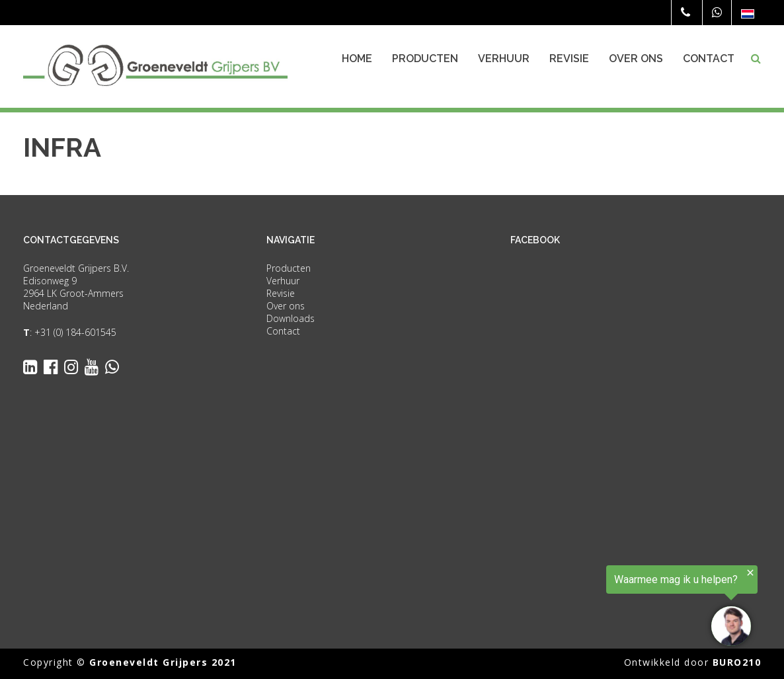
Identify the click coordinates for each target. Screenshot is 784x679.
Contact (709, 59)
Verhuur (504, 59)
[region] (621, 608)
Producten (425, 59)
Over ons (636, 59)
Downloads (291, 318)
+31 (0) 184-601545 (75, 332)
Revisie (569, 59)
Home (357, 59)
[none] (748, 14)
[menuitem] (748, 14)
